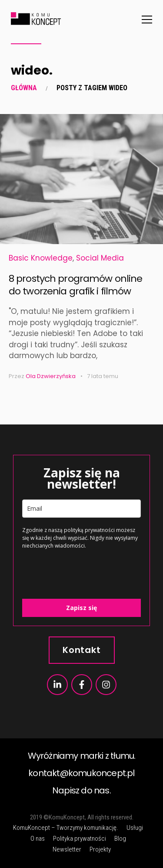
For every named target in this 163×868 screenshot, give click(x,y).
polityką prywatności (89, 530)
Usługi (135, 828)
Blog (120, 839)
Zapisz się (81, 608)
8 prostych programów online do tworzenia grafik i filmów (75, 285)
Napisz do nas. (81, 790)
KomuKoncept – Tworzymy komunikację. (66, 828)
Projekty (100, 849)
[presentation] (74, 569)
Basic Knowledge (41, 258)
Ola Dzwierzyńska (51, 376)
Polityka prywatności (80, 839)
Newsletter (67, 849)
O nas (38, 839)
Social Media (100, 258)
